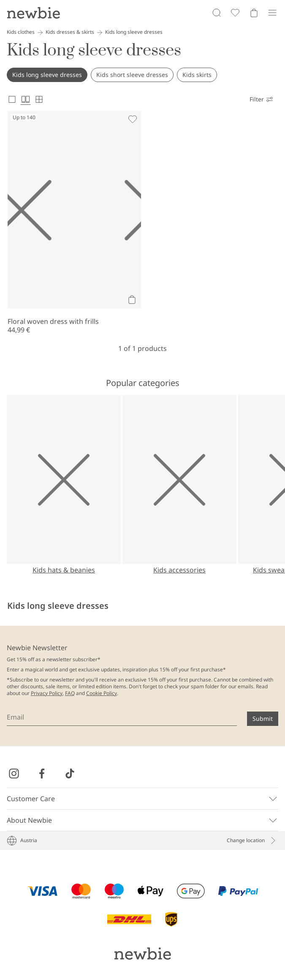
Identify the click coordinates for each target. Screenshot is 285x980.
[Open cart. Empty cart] (254, 13)
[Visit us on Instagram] (14, 774)
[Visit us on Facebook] (42, 774)
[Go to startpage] (33, 13)
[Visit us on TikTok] (70, 774)
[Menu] (272, 13)
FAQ (70, 693)
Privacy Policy (47, 693)
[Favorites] (235, 13)
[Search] (217, 13)
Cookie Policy (102, 693)
